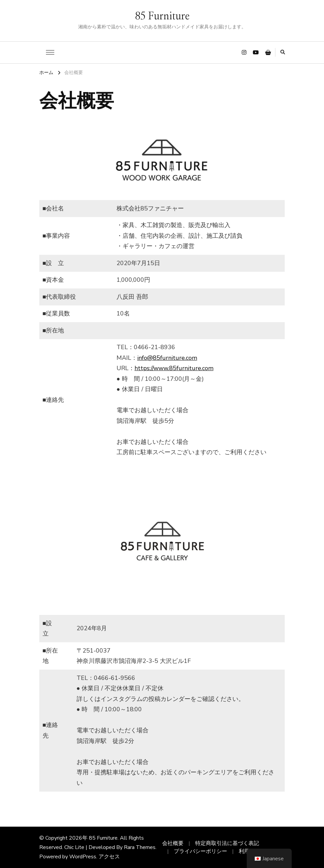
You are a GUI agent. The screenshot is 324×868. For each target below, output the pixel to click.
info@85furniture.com (167, 358)
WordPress (83, 857)
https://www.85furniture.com (174, 368)
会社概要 (173, 843)
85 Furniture (162, 16)
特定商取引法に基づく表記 (227, 843)
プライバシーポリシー (200, 851)
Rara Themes (140, 847)
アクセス (109, 857)
